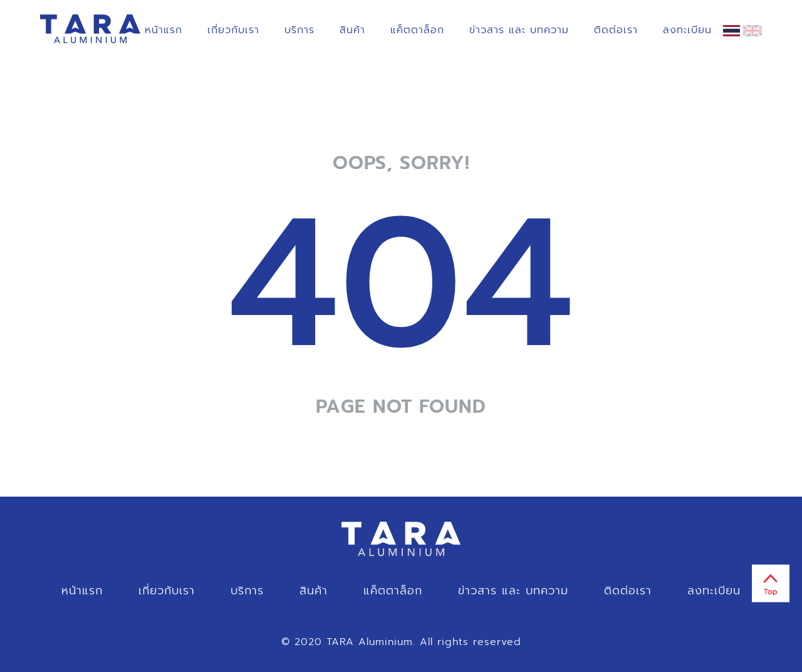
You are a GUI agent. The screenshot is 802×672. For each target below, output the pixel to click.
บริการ (299, 30)
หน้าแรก (164, 30)
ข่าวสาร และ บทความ (519, 30)
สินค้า (352, 30)
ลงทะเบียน (687, 30)
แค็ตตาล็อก (417, 30)
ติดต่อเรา (616, 30)
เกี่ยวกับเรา (233, 30)
